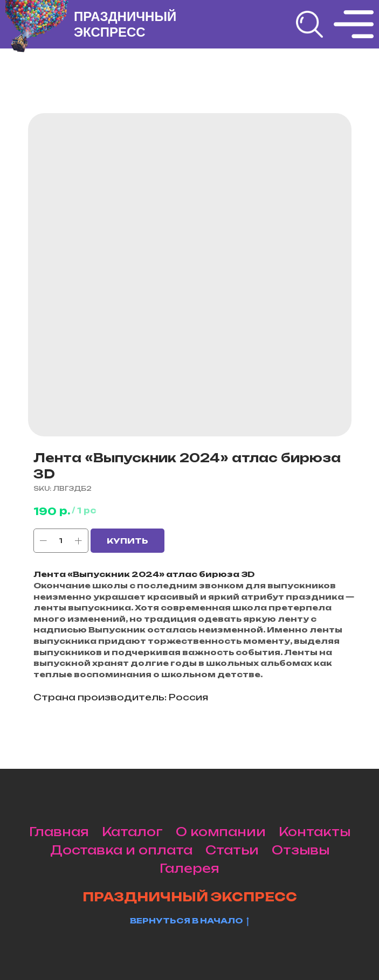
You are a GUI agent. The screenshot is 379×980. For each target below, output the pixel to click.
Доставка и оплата (121, 850)
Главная (59, 832)
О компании (221, 832)
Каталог (132, 832)
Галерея (189, 868)
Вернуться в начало (189, 921)
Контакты (315, 832)
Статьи (232, 850)
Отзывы (301, 850)
